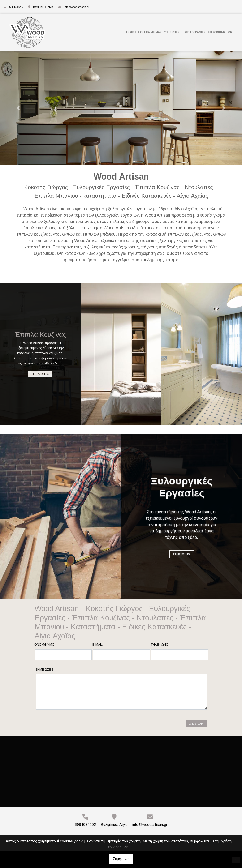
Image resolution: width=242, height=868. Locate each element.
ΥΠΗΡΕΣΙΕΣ (172, 32)
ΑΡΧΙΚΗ (131, 32)
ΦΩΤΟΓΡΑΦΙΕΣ (195, 32)
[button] (18, 108)
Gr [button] (230, 32)
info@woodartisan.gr (77, 7)
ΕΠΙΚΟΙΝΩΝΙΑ (217, 32)
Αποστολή (196, 724)
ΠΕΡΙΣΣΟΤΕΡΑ (40, 374)
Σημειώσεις (44, 669)
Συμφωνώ (121, 859)
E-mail (97, 644)
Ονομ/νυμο (44, 644)
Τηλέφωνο (160, 644)
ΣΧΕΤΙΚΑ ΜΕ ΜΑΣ (150, 32)
